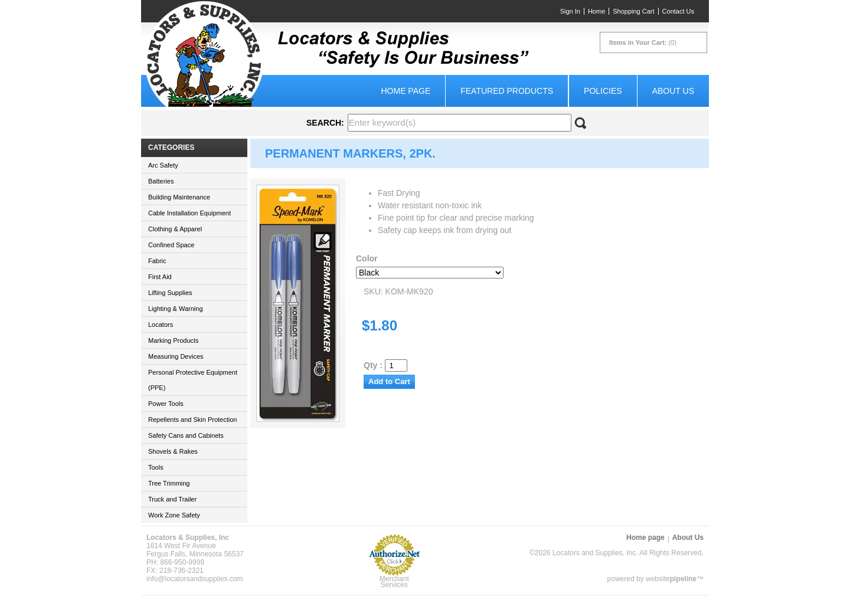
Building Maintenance (179, 197)
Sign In (570, 11)
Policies (603, 91)
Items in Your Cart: (638, 42)
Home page (406, 91)
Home (596, 11)
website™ (675, 579)
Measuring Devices (176, 356)
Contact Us (678, 11)
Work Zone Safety (174, 515)
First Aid (160, 277)
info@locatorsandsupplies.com (195, 579)
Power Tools (166, 404)
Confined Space (171, 245)
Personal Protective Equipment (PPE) (193, 380)
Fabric (157, 261)
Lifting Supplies (170, 293)
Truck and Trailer (172, 499)
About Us (673, 91)
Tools (156, 467)
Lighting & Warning (176, 309)
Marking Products (174, 340)
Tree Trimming (169, 483)
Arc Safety (163, 165)
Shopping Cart (633, 11)
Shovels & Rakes (173, 451)
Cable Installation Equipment (189, 213)
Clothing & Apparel (175, 229)
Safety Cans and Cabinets (186, 435)
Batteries (161, 181)
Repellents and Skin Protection (192, 420)
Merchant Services (394, 582)
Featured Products (507, 91)
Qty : (385, 366)
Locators (161, 325)
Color (367, 258)
